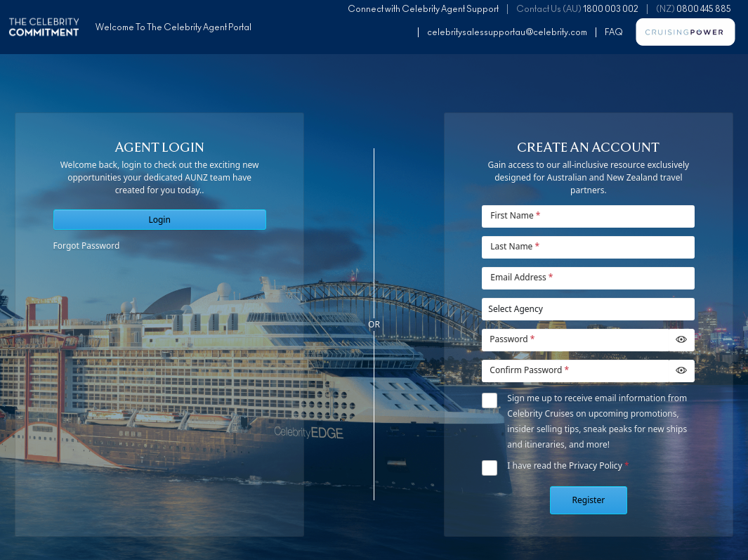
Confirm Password (529, 370)
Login (159, 220)
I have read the (568, 465)
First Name (515, 215)
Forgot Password (87, 246)
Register (589, 500)
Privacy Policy (596, 465)
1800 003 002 (611, 9)
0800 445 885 (704, 9)
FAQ (614, 32)
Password (512, 339)
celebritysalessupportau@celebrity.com (507, 32)
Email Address (521, 277)
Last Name (515, 246)
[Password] (575, 340)
